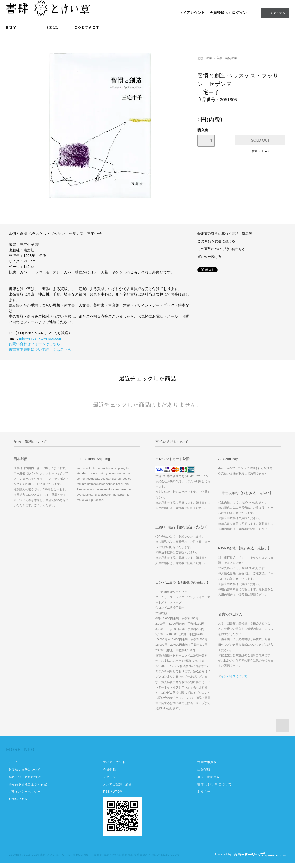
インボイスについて (234, 676)
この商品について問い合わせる (221, 249)
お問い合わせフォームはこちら (34, 344)
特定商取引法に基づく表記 (28, 784)
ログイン (239, 13)
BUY (18, 27)
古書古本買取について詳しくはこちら (40, 349)
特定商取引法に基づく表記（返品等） (227, 234)
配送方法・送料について (26, 777)
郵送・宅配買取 (209, 777)
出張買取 (204, 769)
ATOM (118, 792)
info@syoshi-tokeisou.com (41, 338)
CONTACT (87, 27)
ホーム (13, 762)
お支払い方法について (25, 769)
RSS (106, 792)
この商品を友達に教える (216, 241)
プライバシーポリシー (25, 792)
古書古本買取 (207, 762)
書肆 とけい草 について (215, 784)
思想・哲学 (205, 58)
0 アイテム (275, 13)
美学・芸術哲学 (227, 58)
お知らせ (204, 792)
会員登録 (217, 13)
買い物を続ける (209, 257)
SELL (52, 27)
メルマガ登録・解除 (117, 784)
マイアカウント (192, 13)
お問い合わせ (18, 799)
